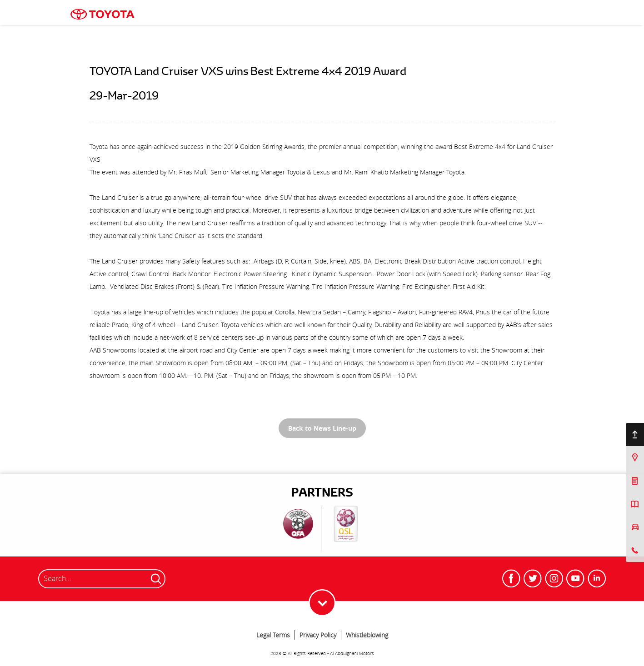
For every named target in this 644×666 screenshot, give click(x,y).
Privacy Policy (318, 635)
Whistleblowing (367, 635)
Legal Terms (273, 635)
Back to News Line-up (322, 428)
